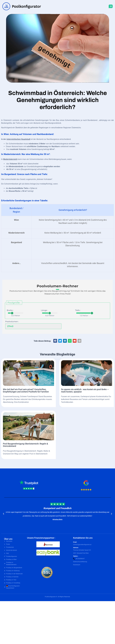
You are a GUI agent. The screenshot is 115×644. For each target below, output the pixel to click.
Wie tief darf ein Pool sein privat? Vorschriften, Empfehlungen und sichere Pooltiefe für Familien (26, 391)
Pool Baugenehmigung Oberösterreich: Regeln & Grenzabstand (26, 445)
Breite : (10, 310)
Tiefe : (78, 310)
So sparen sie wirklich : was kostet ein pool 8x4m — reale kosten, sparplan (85, 391)
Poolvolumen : (12, 322)
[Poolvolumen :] (31, 326)
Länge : (44, 310)
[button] (55, 341)
